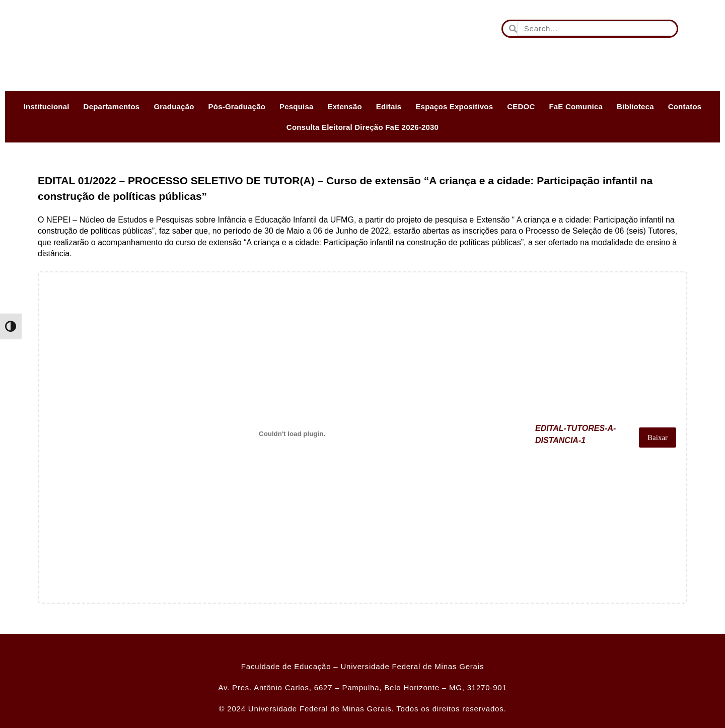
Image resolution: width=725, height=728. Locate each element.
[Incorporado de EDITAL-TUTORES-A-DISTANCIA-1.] (289, 433)
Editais (389, 106)
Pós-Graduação (237, 106)
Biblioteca (635, 106)
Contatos (685, 106)
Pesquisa (296, 106)
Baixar (656, 438)
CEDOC (521, 106)
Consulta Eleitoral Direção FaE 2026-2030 (362, 127)
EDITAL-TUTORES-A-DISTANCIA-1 (570, 437)
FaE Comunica (576, 106)
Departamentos (112, 106)
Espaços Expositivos (454, 106)
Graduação (174, 106)
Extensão (345, 106)
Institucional (47, 106)
